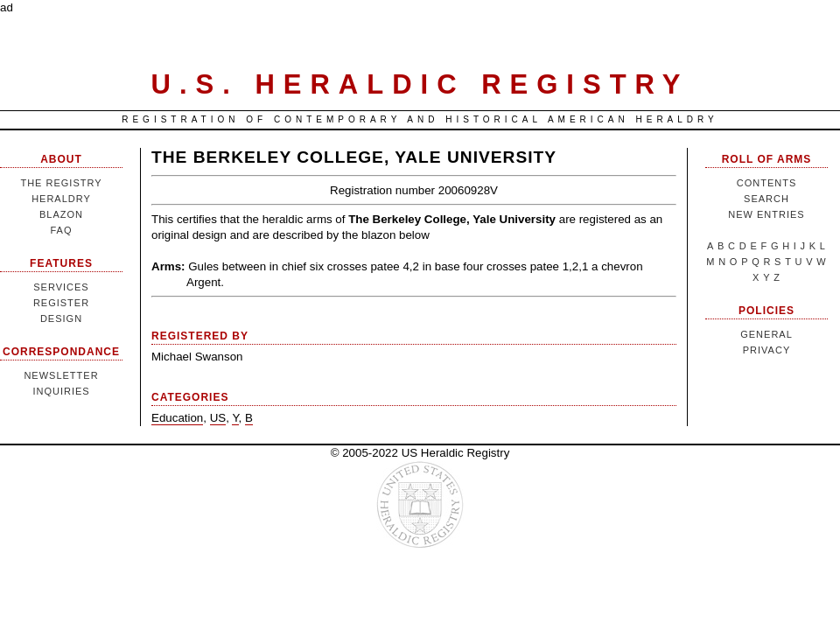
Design (61, 318)
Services (61, 287)
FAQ (61, 230)
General (766, 334)
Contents (767, 183)
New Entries (766, 214)
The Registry (61, 183)
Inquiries (61, 391)
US (218, 418)
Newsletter (61, 375)
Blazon (61, 214)
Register (61, 303)
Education (177, 418)
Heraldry (61, 199)
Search (766, 199)
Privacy (766, 350)
